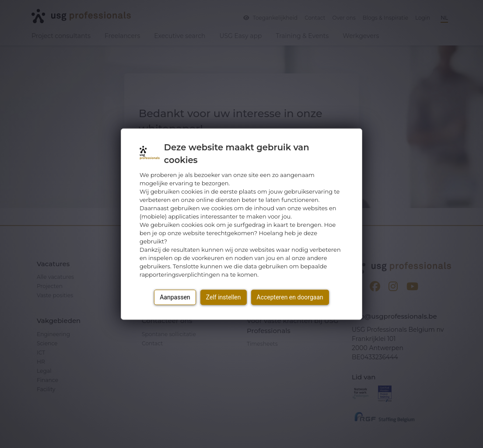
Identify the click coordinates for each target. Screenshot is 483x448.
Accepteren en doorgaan (290, 297)
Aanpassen (175, 297)
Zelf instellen (224, 297)
